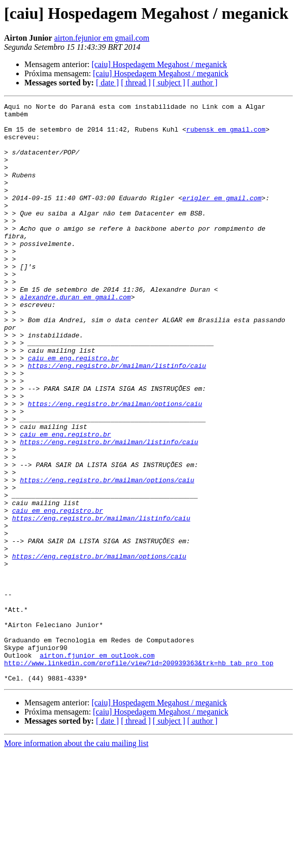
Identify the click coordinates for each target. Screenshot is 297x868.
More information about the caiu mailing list (76, 859)
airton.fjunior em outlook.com (97, 766)
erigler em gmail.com (222, 218)
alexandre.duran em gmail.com (75, 336)
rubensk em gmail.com (226, 135)
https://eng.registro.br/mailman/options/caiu (115, 464)
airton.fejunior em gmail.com (102, 38)
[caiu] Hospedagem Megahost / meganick (159, 64)
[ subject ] (169, 83)
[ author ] (203, 83)
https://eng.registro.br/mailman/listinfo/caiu (117, 419)
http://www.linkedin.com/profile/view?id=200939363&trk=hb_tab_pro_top (139, 776)
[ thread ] (136, 83)
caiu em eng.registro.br (73, 410)
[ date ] (107, 83)
